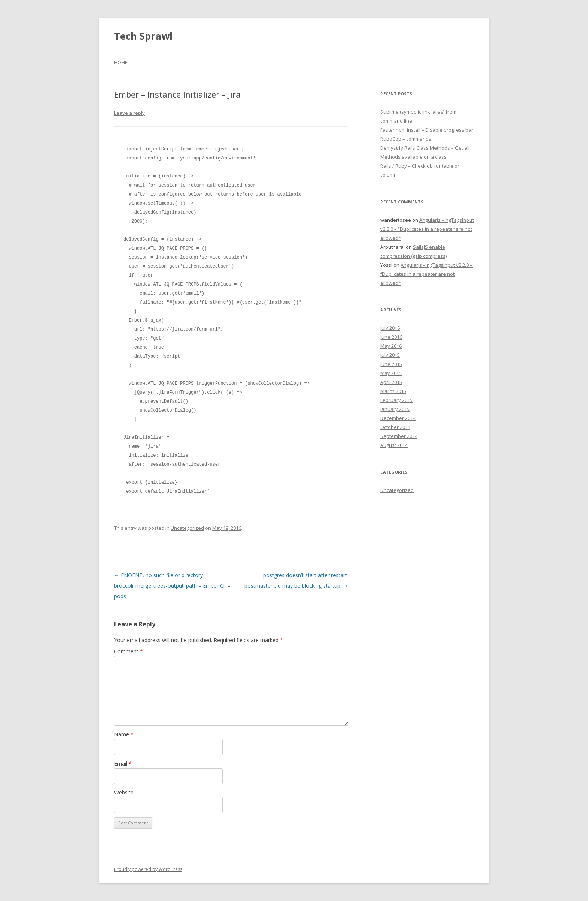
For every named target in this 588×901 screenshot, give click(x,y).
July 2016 (390, 328)
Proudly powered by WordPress (148, 869)
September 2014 (399, 436)
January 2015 (395, 409)
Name (124, 734)
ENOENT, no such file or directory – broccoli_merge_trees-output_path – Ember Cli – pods (172, 586)
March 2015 (393, 391)
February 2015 (396, 400)
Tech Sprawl (143, 36)
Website (124, 792)
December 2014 (398, 418)
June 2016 (391, 337)
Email (123, 763)
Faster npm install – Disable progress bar (427, 130)
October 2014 (395, 427)
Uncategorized (187, 528)
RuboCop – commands (406, 139)
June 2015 (391, 364)
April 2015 (391, 382)
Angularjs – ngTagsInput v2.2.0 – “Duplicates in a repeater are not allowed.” (427, 229)
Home (121, 62)
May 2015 (391, 373)
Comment (128, 651)
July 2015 (390, 355)
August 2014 (394, 445)
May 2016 (391, 346)
